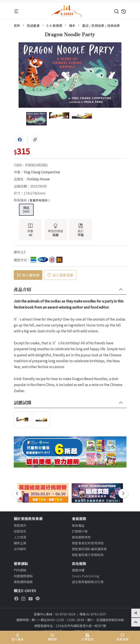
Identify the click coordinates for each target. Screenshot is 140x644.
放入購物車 (28, 275)
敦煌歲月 (20, 525)
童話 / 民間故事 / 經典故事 (101, 25)
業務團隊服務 (23, 582)
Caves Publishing (86, 576)
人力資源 (20, 537)
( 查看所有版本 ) (39, 200)
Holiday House (38, 179)
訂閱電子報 (80, 531)
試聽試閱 (22, 403)
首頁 (17, 25)
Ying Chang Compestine (42, 172)
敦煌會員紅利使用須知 (88, 543)
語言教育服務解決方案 (88, 582)
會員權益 (78, 525)
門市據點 (20, 570)
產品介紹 (22, 290)
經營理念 (20, 531)
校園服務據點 (23, 576)
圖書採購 (78, 570)
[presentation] (17, 494)
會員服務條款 (81, 537)
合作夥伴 (20, 549)
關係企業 (20, 543)
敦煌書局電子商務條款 (88, 555)
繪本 (72, 25)
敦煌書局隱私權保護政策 (89, 549)
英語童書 (33, 25)
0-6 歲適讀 (54, 25)
